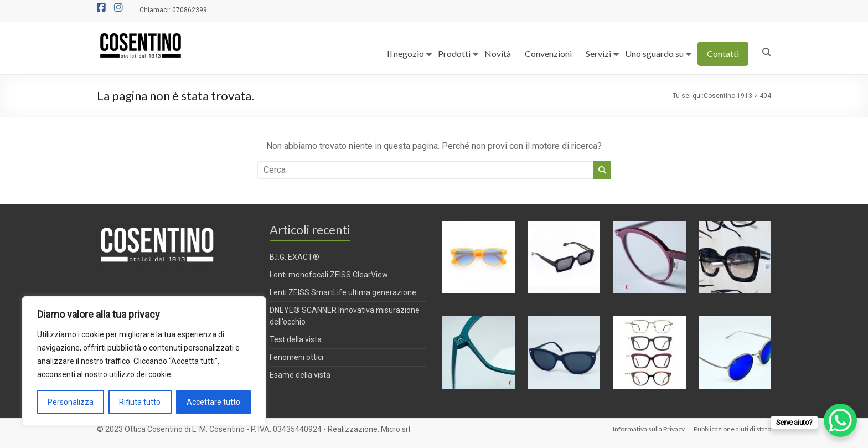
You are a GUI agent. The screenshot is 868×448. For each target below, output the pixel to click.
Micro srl (396, 429)
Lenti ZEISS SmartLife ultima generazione (343, 292)
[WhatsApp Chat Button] (840, 420)
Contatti (723, 53)
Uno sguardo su (654, 53)
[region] (144, 361)
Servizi (598, 53)
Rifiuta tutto (140, 402)
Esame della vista (300, 375)
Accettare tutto (213, 402)
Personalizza (71, 402)
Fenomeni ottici (296, 357)
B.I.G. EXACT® (294, 257)
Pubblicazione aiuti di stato (732, 429)
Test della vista (296, 339)
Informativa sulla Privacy (649, 429)
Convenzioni (548, 53)
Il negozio (405, 53)
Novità (498, 53)
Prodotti (454, 53)
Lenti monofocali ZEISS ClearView (329, 275)
